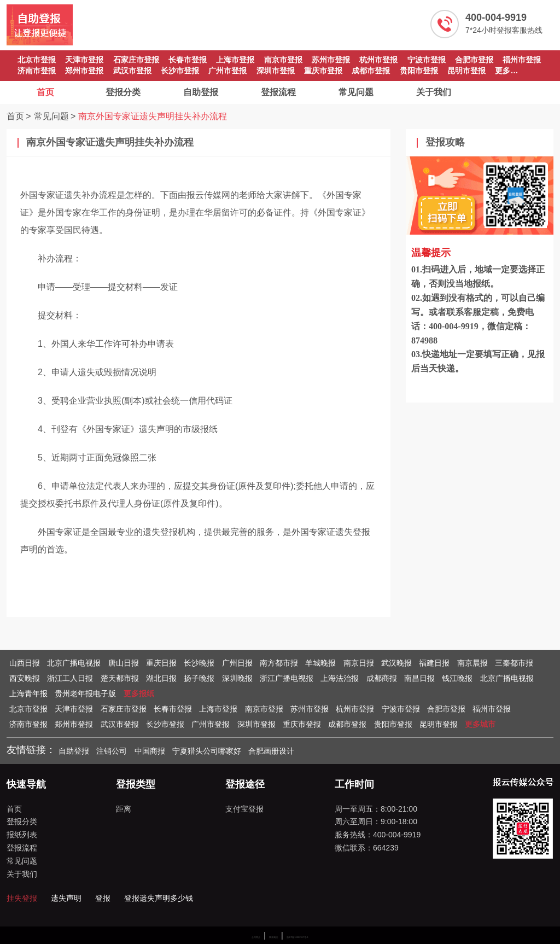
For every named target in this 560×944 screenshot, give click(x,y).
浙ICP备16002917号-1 (297, 937)
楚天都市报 (120, 678)
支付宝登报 (244, 809)
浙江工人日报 (70, 678)
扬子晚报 (199, 678)
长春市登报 (188, 60)
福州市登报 (522, 60)
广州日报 (237, 663)
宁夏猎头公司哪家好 (207, 751)
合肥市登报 (474, 60)
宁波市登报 (427, 60)
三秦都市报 (514, 663)
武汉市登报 (132, 71)
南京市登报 (283, 60)
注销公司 (112, 751)
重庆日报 (161, 663)
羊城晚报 (320, 663)
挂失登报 (22, 898)
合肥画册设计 (271, 751)
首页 (45, 92)
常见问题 (356, 92)
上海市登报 (235, 60)
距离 (124, 809)
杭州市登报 (378, 60)
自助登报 (201, 92)
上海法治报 (340, 678)
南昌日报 (419, 678)
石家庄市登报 (136, 60)
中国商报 (150, 751)
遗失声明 (66, 898)
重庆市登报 (323, 71)
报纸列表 (22, 835)
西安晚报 (25, 678)
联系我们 (273, 937)
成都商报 (382, 678)
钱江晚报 (457, 678)
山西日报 (25, 663)
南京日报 (359, 663)
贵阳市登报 (419, 71)
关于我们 (434, 92)
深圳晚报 (237, 678)
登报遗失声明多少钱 (159, 898)
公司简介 (256, 937)
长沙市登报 (180, 71)
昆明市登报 (466, 71)
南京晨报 (472, 663)
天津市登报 (84, 60)
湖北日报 (161, 678)
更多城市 (480, 724)
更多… (506, 71)
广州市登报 (227, 71)
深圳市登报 (276, 71)
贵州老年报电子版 (85, 694)
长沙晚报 (199, 663)
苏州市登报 (331, 60)
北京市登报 (37, 60)
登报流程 (278, 92)
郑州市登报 (84, 71)
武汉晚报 (396, 663)
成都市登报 (371, 71)
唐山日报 (124, 663)
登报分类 (123, 92)
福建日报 (434, 663)
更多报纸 (139, 694)
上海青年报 (28, 694)
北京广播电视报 (74, 663)
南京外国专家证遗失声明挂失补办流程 (153, 116)
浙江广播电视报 (287, 678)
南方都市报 (279, 663)
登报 (103, 898)
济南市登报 (37, 71)
